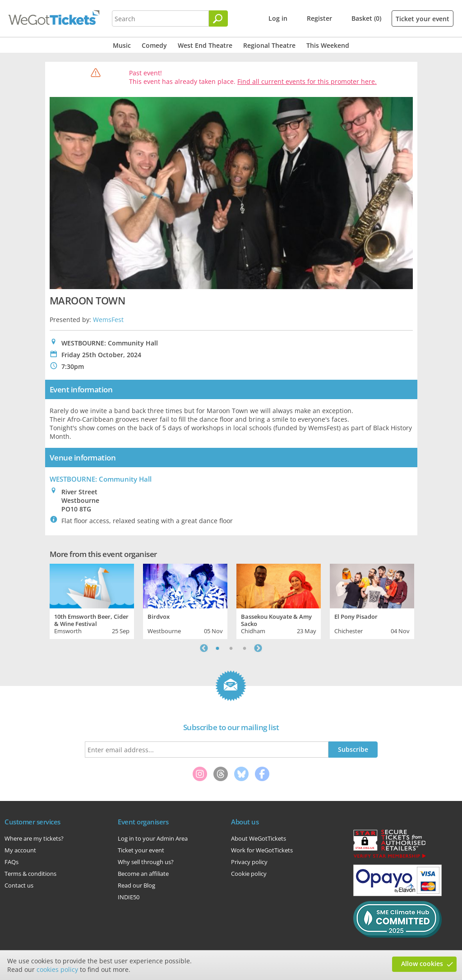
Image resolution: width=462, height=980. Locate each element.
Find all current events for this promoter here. (307, 81)
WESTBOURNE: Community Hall (101, 479)
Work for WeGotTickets (262, 850)
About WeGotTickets (259, 838)
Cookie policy (249, 874)
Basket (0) (366, 18)
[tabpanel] (92, 600)
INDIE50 (129, 897)
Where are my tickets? (34, 838)
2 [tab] (231, 648)
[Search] (218, 18)
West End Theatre (205, 45)
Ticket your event (423, 19)
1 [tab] (217, 648)
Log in (278, 18)
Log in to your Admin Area (153, 838)
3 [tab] (245, 648)
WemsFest (108, 320)
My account (20, 850)
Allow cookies (422, 964)
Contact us (19, 885)
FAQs (12, 862)
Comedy (154, 45)
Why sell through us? (146, 862)
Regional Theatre (269, 45)
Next (258, 648)
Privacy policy (249, 862)
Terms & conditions (30, 874)
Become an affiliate (143, 874)
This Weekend (328, 45)
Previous (204, 648)
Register (319, 18)
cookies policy (57, 969)
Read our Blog (136, 885)
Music (122, 45)
